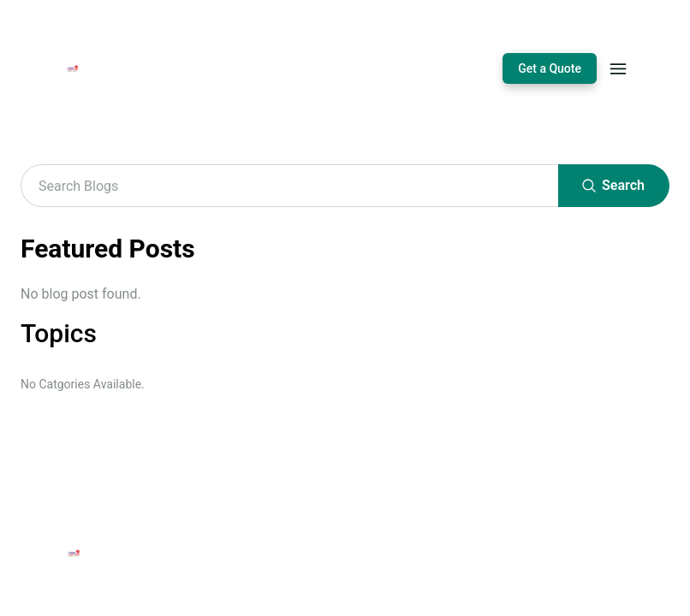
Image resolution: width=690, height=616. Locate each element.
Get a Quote (550, 68)
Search (614, 186)
